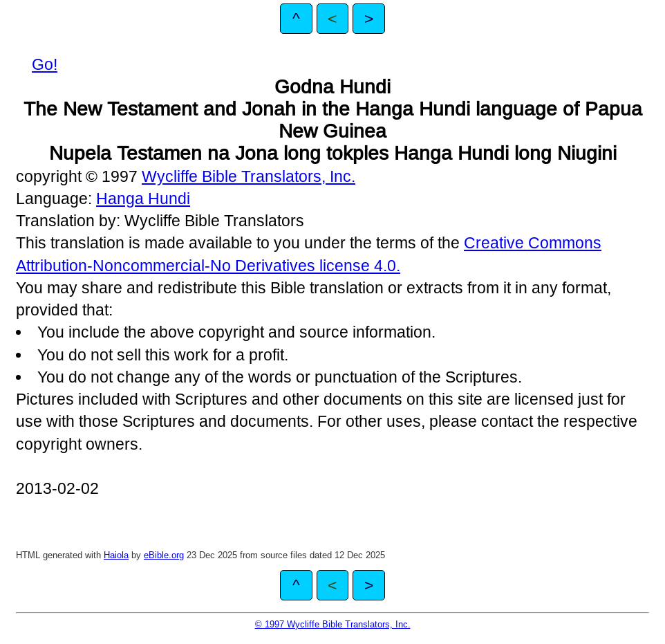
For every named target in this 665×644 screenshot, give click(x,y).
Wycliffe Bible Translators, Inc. (249, 176)
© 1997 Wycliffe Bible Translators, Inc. (333, 624)
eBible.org (164, 555)
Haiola (116, 555)
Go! (45, 64)
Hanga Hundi (143, 199)
